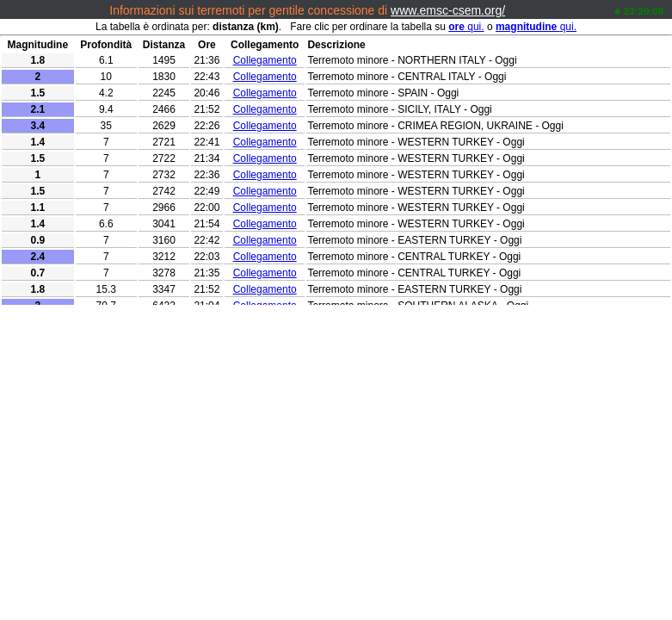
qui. (466, 27)
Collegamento (265, 60)
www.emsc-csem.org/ (448, 10)
